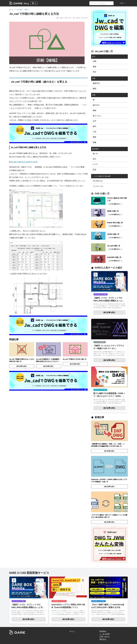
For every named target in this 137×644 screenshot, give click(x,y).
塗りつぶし (97, 116)
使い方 (95, 154)
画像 (95, 142)
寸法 (95, 132)
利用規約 (103, 631)
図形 (95, 137)
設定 (95, 170)
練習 (95, 89)
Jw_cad (19, 10)
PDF (94, 72)
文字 (95, 121)
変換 (95, 67)
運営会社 (103, 639)
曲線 (95, 110)
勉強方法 (96, 83)
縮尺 (95, 126)
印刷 (26, 10)
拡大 (95, 159)
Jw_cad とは (98, 181)
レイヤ (95, 164)
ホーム (11, 10)
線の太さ (96, 105)
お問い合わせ (105, 637)
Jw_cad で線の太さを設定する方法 (24, 162)
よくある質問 (105, 634)
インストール (98, 186)
